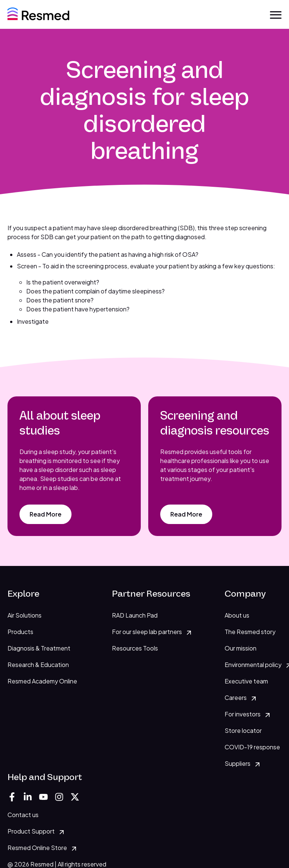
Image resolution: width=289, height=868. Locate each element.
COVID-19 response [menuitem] (252, 747)
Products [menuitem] (20, 632)
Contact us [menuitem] (23, 815)
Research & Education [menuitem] (38, 665)
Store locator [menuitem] (243, 730)
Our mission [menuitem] (241, 648)
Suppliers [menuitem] (238, 763)
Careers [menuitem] (236, 698)
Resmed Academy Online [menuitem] (42, 681)
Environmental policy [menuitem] (253, 665)
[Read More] (45, 514)
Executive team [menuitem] (246, 681)
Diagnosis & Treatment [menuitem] (39, 648)
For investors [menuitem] (243, 714)
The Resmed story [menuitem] (250, 632)
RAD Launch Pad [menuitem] (135, 615)
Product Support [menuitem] (31, 831)
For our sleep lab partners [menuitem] (147, 632)
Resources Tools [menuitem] (135, 648)
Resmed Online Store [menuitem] (37, 848)
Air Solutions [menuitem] (25, 615)
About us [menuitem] (237, 615)
